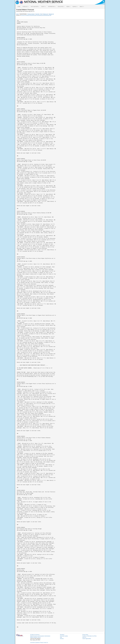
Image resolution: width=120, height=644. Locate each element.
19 (39, 15)
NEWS (68, 7)
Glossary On (51, 14)
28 (51, 15)
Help (61, 637)
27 (49, 15)
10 (28, 15)
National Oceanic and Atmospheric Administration (40, 636)
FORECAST (26, 7)
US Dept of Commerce (35, 635)
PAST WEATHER (35, 7)
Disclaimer (62, 635)
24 (45, 15)
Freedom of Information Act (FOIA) (89, 636)
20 (40, 15)
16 (35, 15)
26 (48, 15)
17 (37, 15)
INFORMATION (52, 7)
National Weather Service (35, 637)
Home (17, 14)
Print (41, 14)
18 (38, 15)
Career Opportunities (87, 639)
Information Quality (64, 636)
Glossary (62, 639)
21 (42, 15)
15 (34, 15)
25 (47, 15)
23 (44, 15)
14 (33, 15)
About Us (84, 637)
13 (31, 15)
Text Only (37, 14)
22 (43, 15)
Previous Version (31, 14)
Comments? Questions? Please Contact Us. (39, 643)
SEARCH (75, 7)
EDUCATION (61, 7)
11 (29, 15)
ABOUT (82, 7)
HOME (19, 7)
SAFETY (44, 7)
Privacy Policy (85, 635)
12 (30, 15)
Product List (45, 14)
